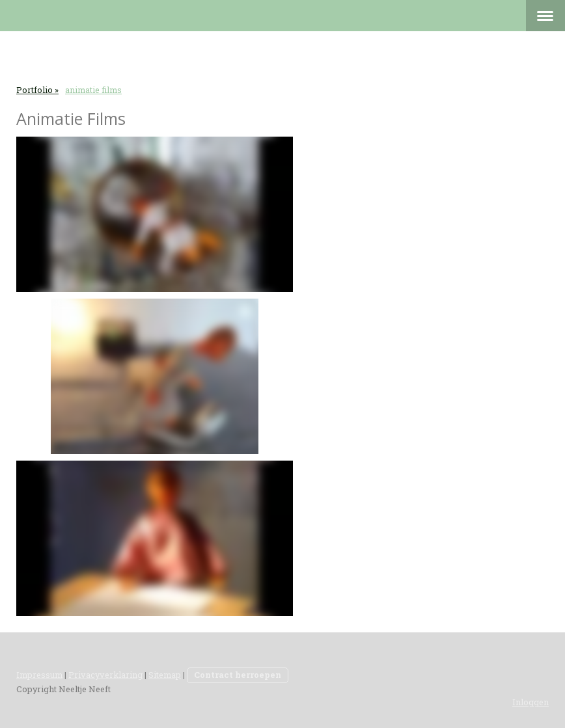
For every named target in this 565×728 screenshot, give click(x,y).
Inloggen (531, 702)
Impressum (39, 675)
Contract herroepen (238, 675)
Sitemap (165, 675)
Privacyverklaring (105, 675)
